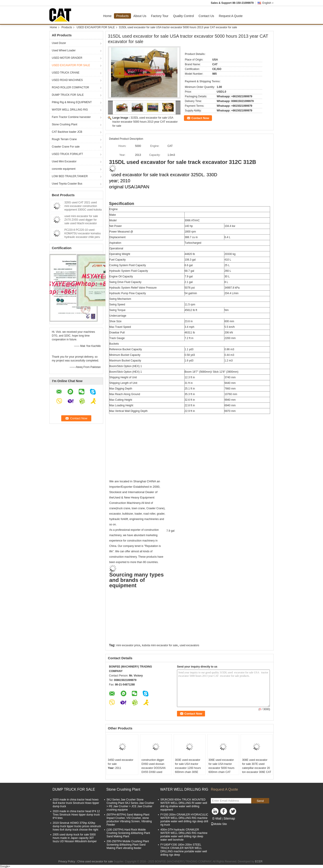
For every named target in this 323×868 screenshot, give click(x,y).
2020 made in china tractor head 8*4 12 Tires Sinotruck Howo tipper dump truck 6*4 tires (76, 815)
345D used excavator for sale (121, 762)
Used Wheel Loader (64, 50)
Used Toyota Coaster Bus (67, 184)
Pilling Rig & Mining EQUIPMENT (72, 102)
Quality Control (184, 16)
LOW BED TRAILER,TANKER (70, 176)
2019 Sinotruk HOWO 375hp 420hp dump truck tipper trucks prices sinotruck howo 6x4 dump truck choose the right (77, 826)
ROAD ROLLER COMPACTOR (70, 87)
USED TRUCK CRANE (66, 73)
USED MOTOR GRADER (67, 58)
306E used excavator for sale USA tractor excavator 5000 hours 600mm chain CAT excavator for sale (222, 768)
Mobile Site (219, 824)
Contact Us (206, 16)
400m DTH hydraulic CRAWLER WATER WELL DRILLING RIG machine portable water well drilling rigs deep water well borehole (184, 835)
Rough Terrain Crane (64, 139)
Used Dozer (59, 43)
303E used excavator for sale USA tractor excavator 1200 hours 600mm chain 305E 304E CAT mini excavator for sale (188, 770)
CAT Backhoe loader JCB (67, 132)
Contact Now (200, 118)
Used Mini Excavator (64, 161)
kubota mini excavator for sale (160, 645)
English (268, 3)
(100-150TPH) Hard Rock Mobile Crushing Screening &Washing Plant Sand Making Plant (128, 833)
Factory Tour (160, 16)
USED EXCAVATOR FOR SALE (96, 27)
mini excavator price (128, 645)
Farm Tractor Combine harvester (71, 117)
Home (107, 16)
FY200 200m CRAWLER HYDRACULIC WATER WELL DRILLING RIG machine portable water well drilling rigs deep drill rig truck (184, 820)
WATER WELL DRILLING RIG (70, 110)
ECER (259, 861)
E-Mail (217, 818)
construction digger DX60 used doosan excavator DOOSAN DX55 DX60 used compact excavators (153, 768)
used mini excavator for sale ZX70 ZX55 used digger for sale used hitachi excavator (81, 220)
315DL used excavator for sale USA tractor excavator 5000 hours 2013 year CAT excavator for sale (145, 122)
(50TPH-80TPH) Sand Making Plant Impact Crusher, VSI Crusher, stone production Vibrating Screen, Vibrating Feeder (129, 820)
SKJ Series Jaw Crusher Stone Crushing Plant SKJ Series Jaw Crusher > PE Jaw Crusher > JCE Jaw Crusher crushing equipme (130, 805)
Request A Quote (231, 16)
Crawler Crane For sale (66, 147)
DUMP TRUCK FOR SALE (68, 95)
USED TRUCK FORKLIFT (67, 154)
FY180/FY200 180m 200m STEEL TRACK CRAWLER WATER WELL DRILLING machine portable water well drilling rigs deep (184, 850)
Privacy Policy (67, 861)
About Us (140, 16)
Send (260, 801)
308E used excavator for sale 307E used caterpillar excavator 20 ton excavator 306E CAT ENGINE (257, 768)
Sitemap (229, 818)
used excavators (189, 645)
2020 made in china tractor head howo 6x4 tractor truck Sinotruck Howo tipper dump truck (76, 803)
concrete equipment (64, 169)
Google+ (5, 866)
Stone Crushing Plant (64, 124)
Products (122, 16)
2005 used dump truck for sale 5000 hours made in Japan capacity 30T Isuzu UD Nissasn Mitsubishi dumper (75, 838)
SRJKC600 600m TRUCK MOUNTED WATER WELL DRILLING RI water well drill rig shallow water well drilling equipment (184, 805)
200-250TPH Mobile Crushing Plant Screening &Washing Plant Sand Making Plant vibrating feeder (128, 845)
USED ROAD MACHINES (67, 80)
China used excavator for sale (95, 861)
